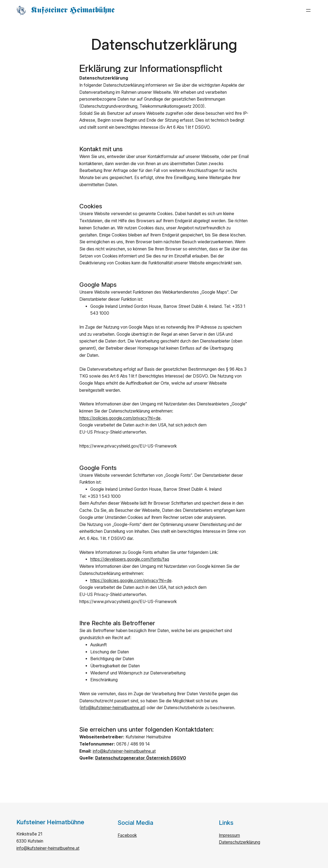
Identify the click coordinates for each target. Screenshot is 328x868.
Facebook (127, 835)
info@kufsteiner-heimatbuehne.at (112, 708)
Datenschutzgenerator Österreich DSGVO (141, 758)
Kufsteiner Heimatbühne (73, 10)
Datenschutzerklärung (240, 842)
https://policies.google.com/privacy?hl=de (120, 418)
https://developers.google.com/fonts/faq (130, 559)
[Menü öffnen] (308, 10)
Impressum (229, 835)
